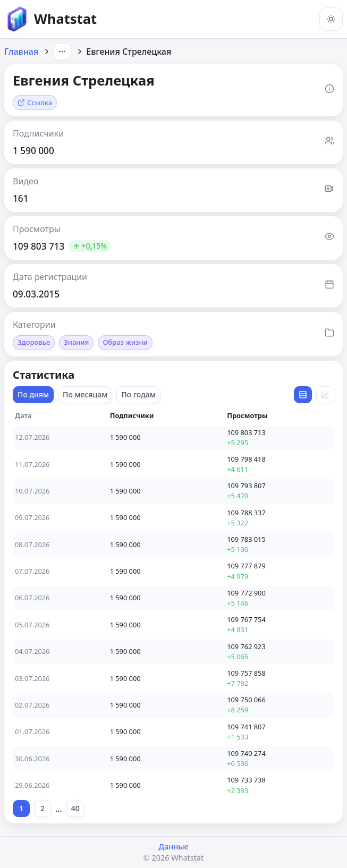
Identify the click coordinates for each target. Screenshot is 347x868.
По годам (138, 394)
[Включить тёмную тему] (331, 19)
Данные (173, 846)
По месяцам (85, 394)
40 (75, 808)
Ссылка (35, 103)
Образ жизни (125, 342)
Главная (21, 52)
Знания (76, 342)
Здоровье (34, 342)
